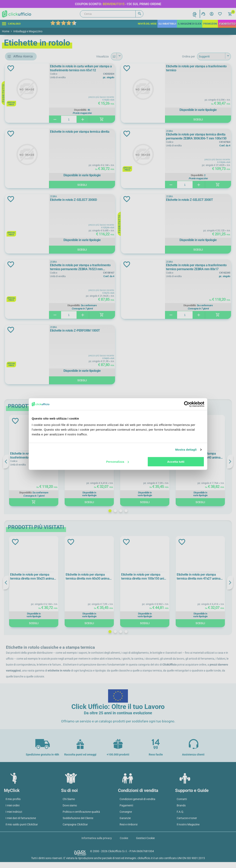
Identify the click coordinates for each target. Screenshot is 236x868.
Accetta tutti (176, 462)
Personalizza (118, 462)
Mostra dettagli (186, 450)
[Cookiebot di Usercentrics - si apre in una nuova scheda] (187, 404)
